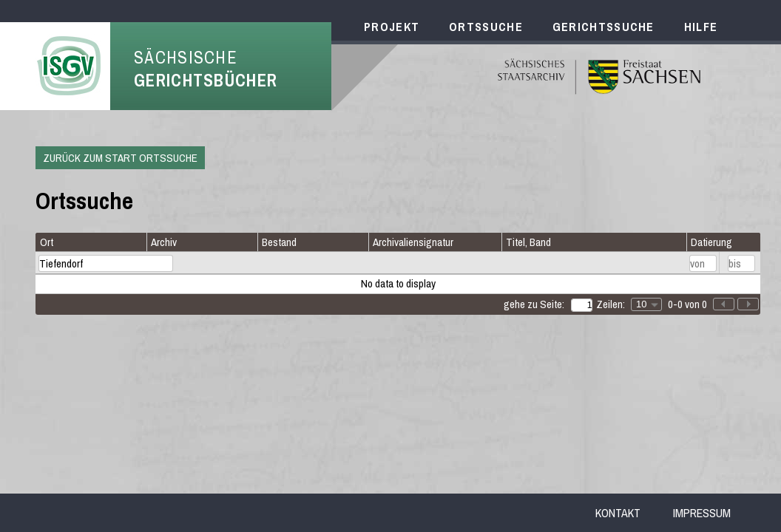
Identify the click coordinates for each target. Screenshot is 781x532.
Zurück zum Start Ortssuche (120, 158)
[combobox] (646, 304)
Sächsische (206, 69)
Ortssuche (486, 27)
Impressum (702, 513)
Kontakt (618, 513)
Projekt (392, 27)
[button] (748, 304)
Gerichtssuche (603, 27)
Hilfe (701, 27)
